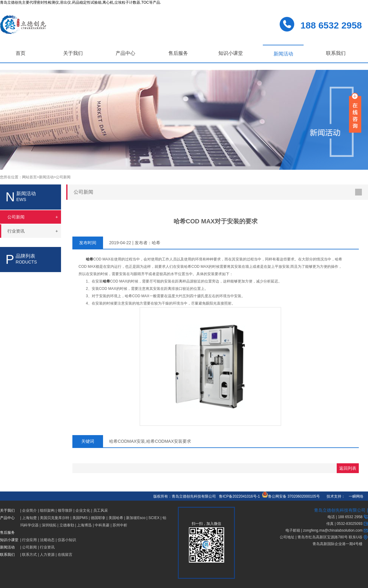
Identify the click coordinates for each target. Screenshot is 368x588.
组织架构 (47, 510)
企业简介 (29, 510)
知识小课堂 (231, 53)
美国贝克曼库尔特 (55, 518)
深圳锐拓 (49, 525)
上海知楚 (29, 518)
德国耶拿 (98, 518)
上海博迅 (84, 525)
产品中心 (125, 53)
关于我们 (73, 53)
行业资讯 (47, 547)
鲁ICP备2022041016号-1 (239, 496)
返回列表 (348, 468)
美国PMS (80, 518)
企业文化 (83, 510)
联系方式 (29, 555)
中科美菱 (102, 525)
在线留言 (65, 555)
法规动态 (47, 540)
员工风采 (101, 510)
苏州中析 (120, 525)
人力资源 (47, 555)
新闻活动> (47, 177)
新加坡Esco (136, 518)
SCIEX (154, 518)
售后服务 (178, 53)
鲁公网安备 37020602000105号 (291, 496)
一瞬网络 (354, 496)
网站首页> (31, 177)
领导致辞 (65, 510)
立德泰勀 (67, 525)
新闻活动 (283, 54)
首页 (21, 53)
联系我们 (336, 53)
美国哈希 (116, 518)
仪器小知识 (67, 540)
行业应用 (29, 540)
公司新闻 (63, 177)
